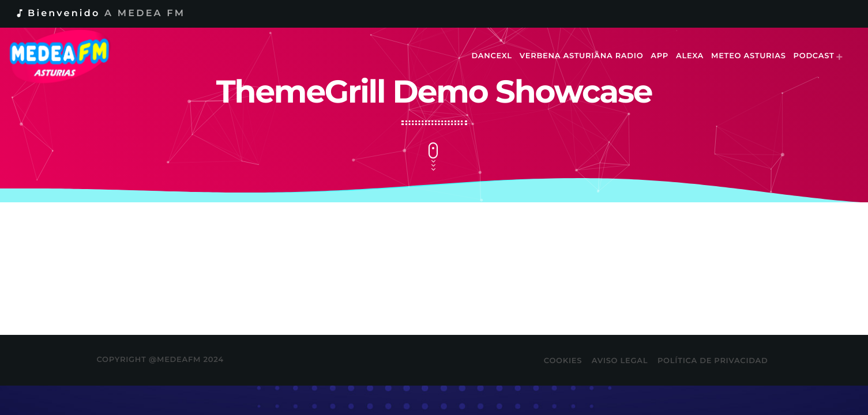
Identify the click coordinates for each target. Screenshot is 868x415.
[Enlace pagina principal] (67, 56)
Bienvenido (100, 14)
